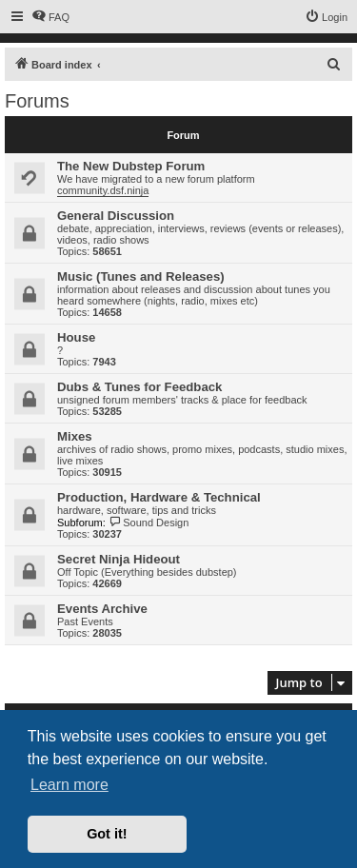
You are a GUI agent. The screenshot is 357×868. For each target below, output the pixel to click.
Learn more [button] (69, 785)
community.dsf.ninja (103, 190)
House (76, 337)
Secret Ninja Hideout (119, 559)
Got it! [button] (107, 834)
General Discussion (116, 216)
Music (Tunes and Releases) (141, 276)
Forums (37, 101)
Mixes (75, 436)
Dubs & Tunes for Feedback (139, 387)
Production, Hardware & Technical (159, 497)
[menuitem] (50, 17)
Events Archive (102, 609)
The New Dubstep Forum (131, 166)
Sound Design (149, 523)
